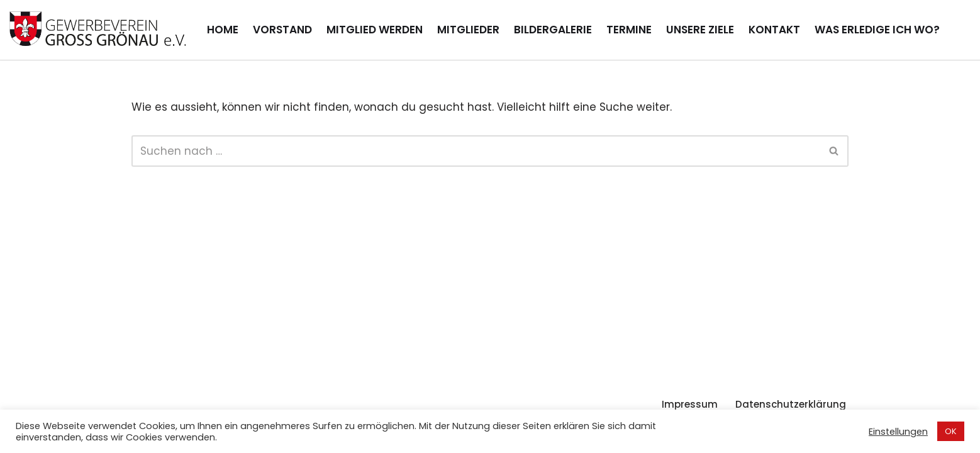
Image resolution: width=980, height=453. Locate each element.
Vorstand (282, 30)
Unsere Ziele (700, 30)
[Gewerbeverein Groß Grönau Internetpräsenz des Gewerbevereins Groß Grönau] (97, 30)
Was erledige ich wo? (877, 30)
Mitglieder (468, 30)
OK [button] (951, 431)
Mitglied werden (375, 30)
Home (223, 30)
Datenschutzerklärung (791, 404)
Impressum (690, 404)
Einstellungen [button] (898, 432)
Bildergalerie (553, 30)
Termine (629, 30)
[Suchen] (476, 151)
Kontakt (774, 30)
